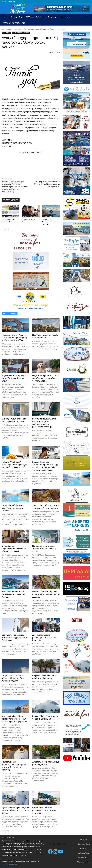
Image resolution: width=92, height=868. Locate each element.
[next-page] (7, 229)
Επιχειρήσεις (54, 17)
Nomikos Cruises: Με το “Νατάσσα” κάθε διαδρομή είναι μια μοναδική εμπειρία (15, 719)
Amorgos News (13, 29)
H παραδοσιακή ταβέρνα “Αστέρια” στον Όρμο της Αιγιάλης (44, 549)
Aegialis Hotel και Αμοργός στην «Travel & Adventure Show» (14, 378)
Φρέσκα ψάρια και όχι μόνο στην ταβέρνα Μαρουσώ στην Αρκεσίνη (46, 594)
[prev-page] (3, 229)
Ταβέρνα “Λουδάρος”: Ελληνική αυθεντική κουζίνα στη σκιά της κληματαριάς (15, 465)
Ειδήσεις (13, 17)
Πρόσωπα (66, 17)
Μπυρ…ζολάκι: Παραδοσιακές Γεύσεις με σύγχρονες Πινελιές (14, 549)
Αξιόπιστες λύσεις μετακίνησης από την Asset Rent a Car (45, 638)
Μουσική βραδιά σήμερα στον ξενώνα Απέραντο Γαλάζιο (13, 508)
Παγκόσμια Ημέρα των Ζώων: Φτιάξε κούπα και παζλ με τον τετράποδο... (46, 378)
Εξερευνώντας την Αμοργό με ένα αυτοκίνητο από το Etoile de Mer (15, 810)
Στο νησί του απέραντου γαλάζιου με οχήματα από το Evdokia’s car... (15, 638)
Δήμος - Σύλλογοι (17, 33)
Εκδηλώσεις (41, 17)
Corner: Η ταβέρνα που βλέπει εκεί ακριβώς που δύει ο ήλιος (44, 810)
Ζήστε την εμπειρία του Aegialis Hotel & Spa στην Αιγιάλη (13, 594)
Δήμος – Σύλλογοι (26, 17)
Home (5, 17)
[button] (87, 17)
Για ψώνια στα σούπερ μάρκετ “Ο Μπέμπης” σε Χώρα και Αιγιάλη (13, 678)
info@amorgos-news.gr (10, 864)
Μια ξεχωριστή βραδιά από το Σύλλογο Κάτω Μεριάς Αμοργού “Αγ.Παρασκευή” (47, 184)
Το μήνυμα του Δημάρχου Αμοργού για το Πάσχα (50, 222)
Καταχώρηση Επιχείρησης (14, 23)
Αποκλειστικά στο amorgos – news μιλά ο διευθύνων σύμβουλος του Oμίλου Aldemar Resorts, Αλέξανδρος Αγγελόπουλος (15, 187)
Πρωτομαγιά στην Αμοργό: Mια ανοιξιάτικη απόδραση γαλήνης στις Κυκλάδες (14, 338)
